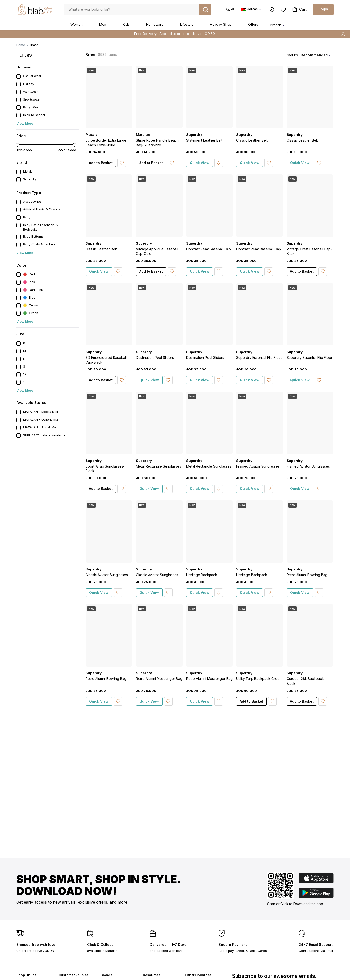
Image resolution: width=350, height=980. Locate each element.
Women (77, 24)
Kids (126, 24)
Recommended (314, 55)
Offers (253, 24)
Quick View (200, 163)
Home (21, 45)
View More (25, 123)
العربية (230, 9)
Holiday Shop (221, 24)
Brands (276, 25)
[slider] (17, 145)
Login (323, 9)
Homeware (155, 24)
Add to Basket (101, 163)
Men (103, 24)
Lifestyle (187, 24)
